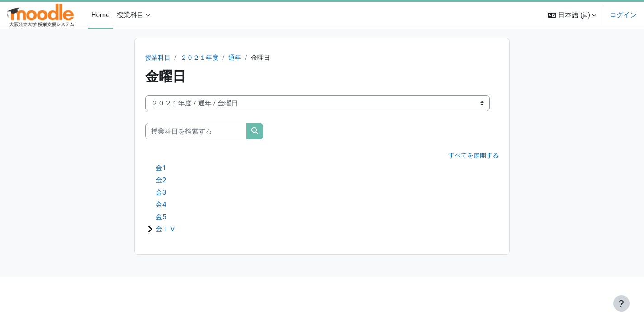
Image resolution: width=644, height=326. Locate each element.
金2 (161, 181)
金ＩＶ (166, 230)
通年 (240, 58)
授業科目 (159, 58)
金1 (161, 168)
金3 (161, 193)
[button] (572, 15)
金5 (161, 217)
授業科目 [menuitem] (130, 15)
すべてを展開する (472, 156)
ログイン (623, 15)
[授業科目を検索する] (196, 132)
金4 (161, 205)
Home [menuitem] (100, 15)
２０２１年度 (203, 58)
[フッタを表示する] (621, 303)
